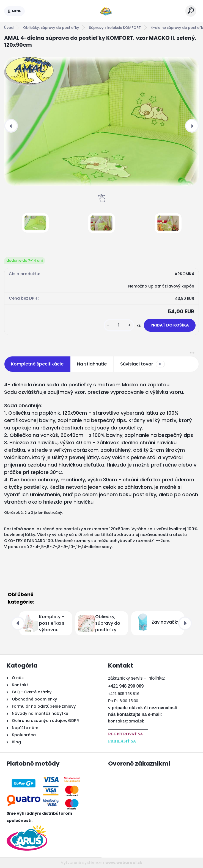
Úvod (9, 28)
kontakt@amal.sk (126, 721)
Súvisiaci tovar (142, 364)
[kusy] (119, 325)
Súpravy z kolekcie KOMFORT (115, 28)
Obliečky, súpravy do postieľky (51, 28)
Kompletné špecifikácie (37, 364)
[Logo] (105, 11)
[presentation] (11, 126)
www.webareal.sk (124, 863)
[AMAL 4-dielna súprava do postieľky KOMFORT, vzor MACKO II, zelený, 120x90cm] (101, 121)
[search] (191, 11)
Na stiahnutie (92, 364)
